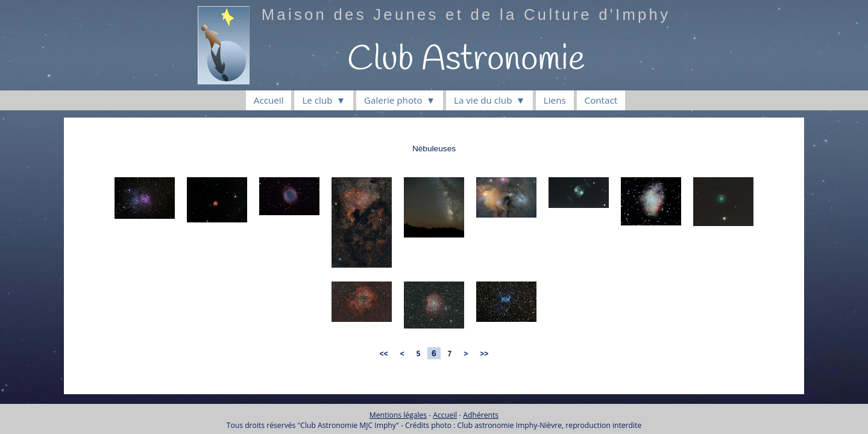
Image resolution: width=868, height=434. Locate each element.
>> (484, 354)
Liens (555, 100)
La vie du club (483, 100)
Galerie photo (393, 100)
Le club (317, 100)
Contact (601, 100)
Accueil (269, 100)
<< (384, 354)
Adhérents (481, 415)
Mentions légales (398, 415)
